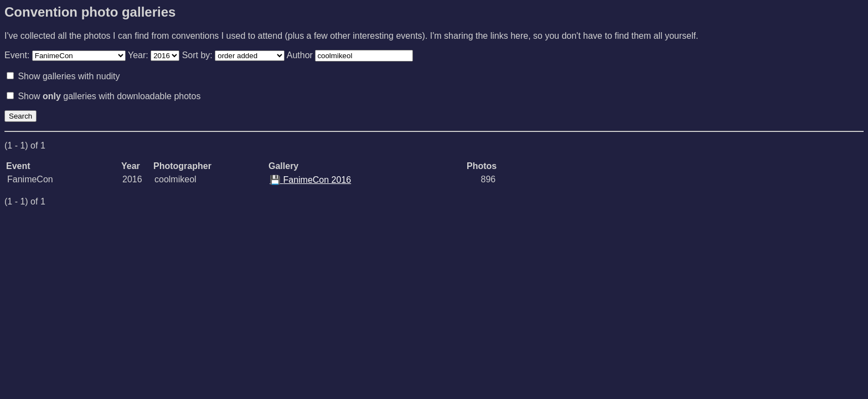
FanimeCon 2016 (310, 180)
